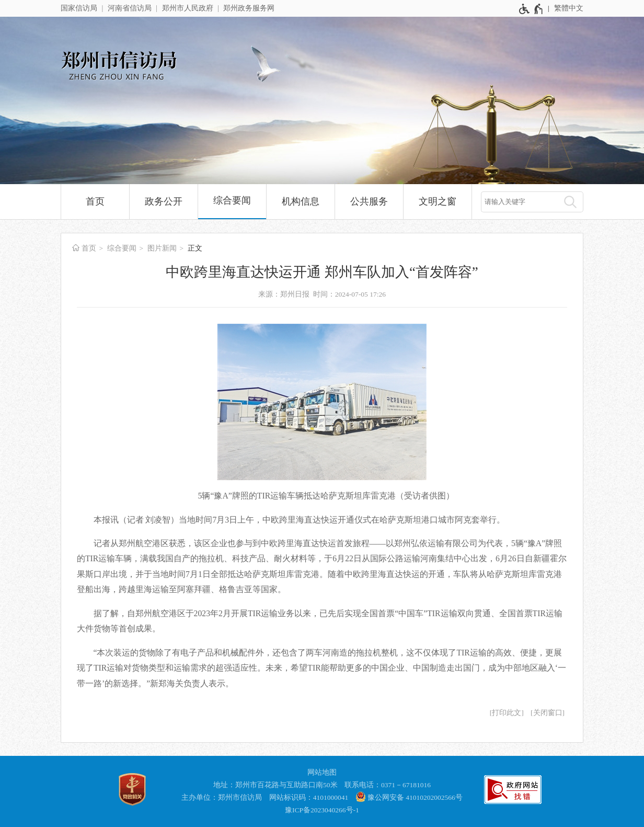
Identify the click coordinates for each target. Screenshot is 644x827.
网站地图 (322, 772)
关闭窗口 (548, 713)
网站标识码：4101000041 (309, 797)
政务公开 (164, 201)
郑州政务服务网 (249, 8)
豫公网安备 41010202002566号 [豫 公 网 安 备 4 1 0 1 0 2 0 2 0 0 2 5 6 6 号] (409, 797)
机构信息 (301, 201)
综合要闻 (232, 200)
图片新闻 (162, 248)
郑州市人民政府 (188, 8)
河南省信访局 (130, 8)
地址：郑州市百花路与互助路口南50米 (275, 785)
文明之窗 (438, 201)
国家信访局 (79, 8)
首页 (95, 201)
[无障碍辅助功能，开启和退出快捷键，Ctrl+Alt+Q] (531, 9)
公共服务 (369, 201)
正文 (195, 248)
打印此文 (507, 713)
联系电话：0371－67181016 (388, 785)
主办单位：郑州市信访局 (222, 797)
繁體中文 (569, 8)
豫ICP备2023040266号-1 (322, 810)
